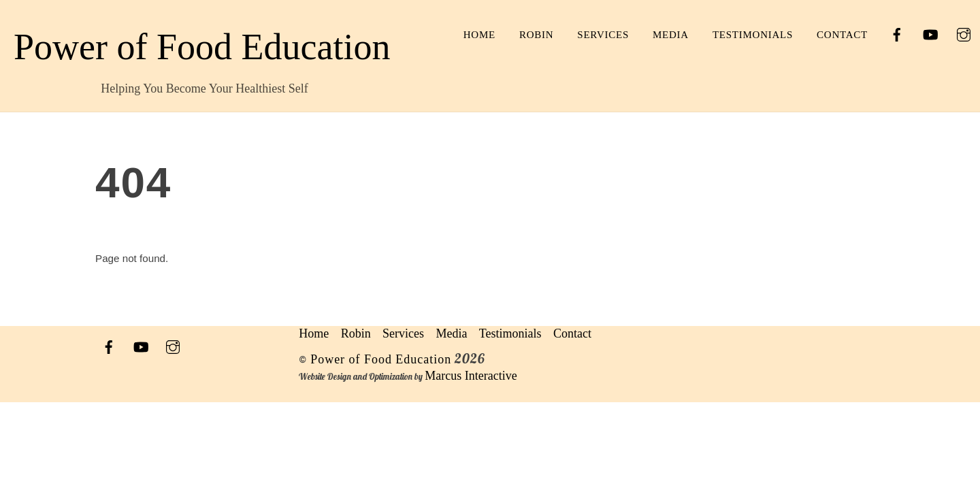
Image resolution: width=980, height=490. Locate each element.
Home (479, 35)
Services (603, 35)
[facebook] (897, 34)
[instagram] (964, 34)
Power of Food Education (381, 359)
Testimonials (753, 35)
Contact (842, 35)
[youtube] (930, 34)
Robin (536, 35)
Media (671, 35)
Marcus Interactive (471, 376)
